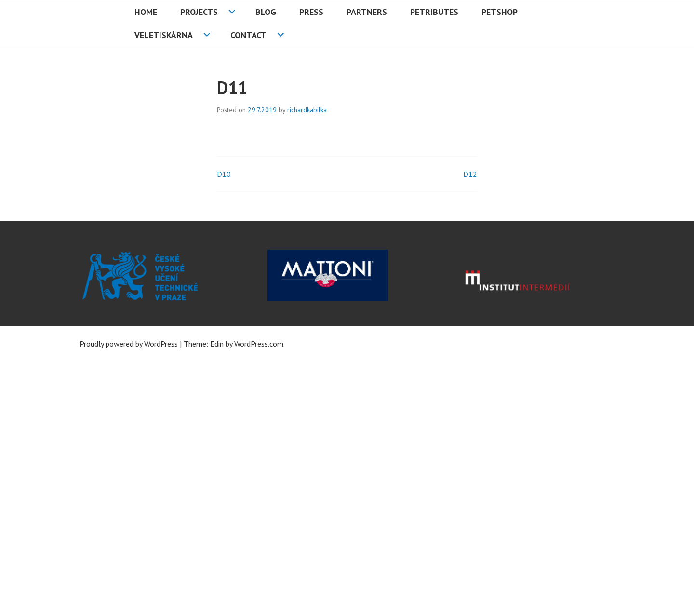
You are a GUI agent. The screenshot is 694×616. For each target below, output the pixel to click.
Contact (248, 35)
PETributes (434, 12)
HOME (146, 12)
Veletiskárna (164, 35)
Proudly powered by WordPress (129, 344)
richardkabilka (307, 110)
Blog (266, 12)
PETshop (500, 12)
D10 (224, 174)
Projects (199, 12)
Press (311, 12)
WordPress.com (259, 344)
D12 (470, 174)
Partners (367, 12)
